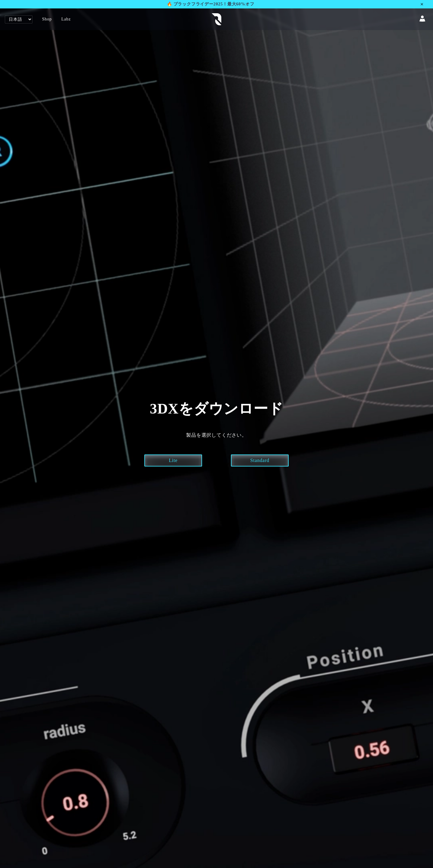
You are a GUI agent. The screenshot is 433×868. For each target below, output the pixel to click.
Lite (173, 460)
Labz (66, 19)
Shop (47, 19)
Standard (260, 460)
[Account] (422, 19)
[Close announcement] (426, 4)
